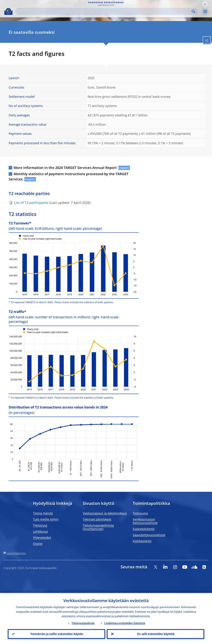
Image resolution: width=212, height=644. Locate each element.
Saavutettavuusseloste (149, 535)
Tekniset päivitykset (97, 519)
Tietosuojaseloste (83, 623)
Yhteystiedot (42, 538)
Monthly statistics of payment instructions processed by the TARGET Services (69, 176)
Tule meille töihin (46, 519)
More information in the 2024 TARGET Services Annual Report (65, 168)
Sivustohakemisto (16, 553)
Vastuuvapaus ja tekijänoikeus (105, 513)
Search (193, 11)
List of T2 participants (31, 203)
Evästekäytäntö (144, 529)
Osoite (38, 544)
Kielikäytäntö (142, 541)
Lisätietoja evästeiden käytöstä (125, 623)
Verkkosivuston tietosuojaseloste (145, 521)
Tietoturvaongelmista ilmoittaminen (98, 527)
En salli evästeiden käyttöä (156, 634)
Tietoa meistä (43, 513)
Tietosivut (40, 525)
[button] (205, 4)
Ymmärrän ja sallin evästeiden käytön (57, 634)
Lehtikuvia (40, 531)
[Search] (104, 11)
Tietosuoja (140, 513)
